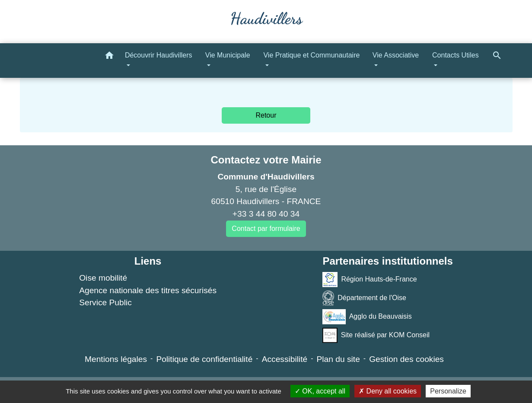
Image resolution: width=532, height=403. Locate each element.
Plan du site (338, 359)
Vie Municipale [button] (228, 55)
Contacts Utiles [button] (456, 55)
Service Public (105, 302)
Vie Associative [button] (396, 55)
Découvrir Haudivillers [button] (159, 55)
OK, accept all (320, 391)
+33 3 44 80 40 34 (266, 214)
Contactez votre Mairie (266, 160)
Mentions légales (116, 359)
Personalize (448, 391)
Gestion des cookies (406, 359)
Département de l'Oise (364, 298)
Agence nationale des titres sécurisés (148, 290)
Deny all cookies (388, 391)
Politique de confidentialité (204, 359)
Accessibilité (285, 359)
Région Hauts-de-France (370, 280)
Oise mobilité (103, 278)
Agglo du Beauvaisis (367, 317)
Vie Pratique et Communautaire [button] (311, 55)
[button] (109, 57)
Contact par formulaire (266, 229)
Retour (266, 115)
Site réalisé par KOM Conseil (376, 335)
